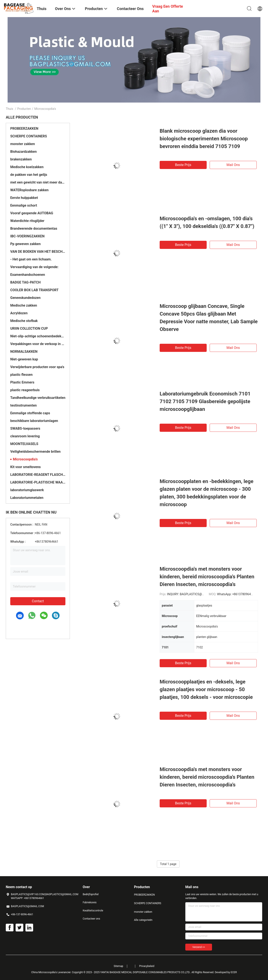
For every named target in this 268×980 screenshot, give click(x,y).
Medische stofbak (24, 321)
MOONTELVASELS (24, 444)
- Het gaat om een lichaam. (31, 259)
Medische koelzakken (27, 167)
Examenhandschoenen (28, 275)
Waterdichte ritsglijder (27, 221)
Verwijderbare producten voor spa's (37, 367)
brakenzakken (21, 159)
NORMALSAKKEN (24, 352)
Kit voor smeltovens (26, 467)
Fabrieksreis (90, 902)
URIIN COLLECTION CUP (29, 328)
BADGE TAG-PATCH (25, 282)
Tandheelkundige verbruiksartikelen (38, 398)
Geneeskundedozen (25, 298)
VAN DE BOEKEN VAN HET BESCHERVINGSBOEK (38, 252)
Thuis (9, 109)
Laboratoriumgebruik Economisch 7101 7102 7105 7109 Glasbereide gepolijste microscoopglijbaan (205, 401)
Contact (38, 601)
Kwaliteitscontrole (93, 911)
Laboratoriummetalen (27, 498)
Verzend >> (199, 947)
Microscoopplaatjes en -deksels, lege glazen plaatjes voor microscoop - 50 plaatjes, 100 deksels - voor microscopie (206, 689)
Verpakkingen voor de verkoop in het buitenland (38, 344)
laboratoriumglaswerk (27, 490)
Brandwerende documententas (34, 228)
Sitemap (118, 966)
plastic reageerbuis (25, 390)
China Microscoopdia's (44, 972)
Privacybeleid (147, 966)
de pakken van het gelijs (29, 175)
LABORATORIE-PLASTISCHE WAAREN (38, 482)
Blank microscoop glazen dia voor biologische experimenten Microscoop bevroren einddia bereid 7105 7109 (204, 139)
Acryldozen (19, 313)
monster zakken (23, 144)
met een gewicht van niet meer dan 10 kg (38, 182)
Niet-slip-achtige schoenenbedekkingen (38, 336)
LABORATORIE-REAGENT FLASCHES (38, 475)
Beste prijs (183, 165)
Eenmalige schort (24, 205)
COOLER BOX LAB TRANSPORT (34, 290)
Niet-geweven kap (24, 359)
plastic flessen (21, 375)
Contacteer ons (91, 919)
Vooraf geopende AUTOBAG (32, 213)
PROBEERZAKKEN (24, 129)
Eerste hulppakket (24, 198)
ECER (234, 972)
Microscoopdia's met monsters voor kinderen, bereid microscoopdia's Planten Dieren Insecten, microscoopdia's (207, 577)
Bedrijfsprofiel (91, 894)
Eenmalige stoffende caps (30, 413)
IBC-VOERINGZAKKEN (27, 236)
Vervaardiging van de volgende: (34, 267)
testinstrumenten (24, 405)
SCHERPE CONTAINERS (29, 136)
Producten (24, 109)
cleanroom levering (25, 436)
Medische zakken (24, 305)
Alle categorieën (143, 920)
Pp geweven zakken (25, 244)
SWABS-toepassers (25, 428)
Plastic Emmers (22, 382)
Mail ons (233, 165)
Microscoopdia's (25, 459)
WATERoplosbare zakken (29, 190)
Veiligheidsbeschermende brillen (35, 452)
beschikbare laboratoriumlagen (34, 421)
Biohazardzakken (24, 152)
